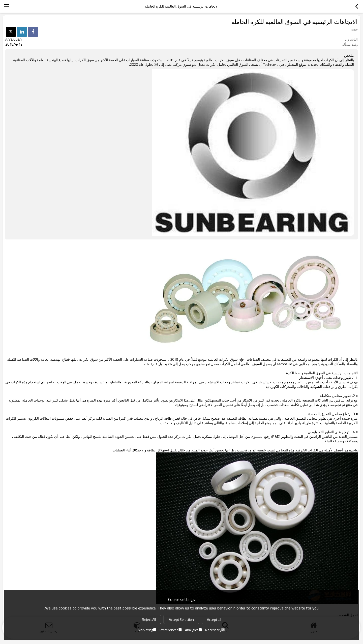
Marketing (147, 630)
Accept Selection (181, 619)
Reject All (149, 619)
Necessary (215, 630)
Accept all (214, 619)
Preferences (171, 630)
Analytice (193, 630)
